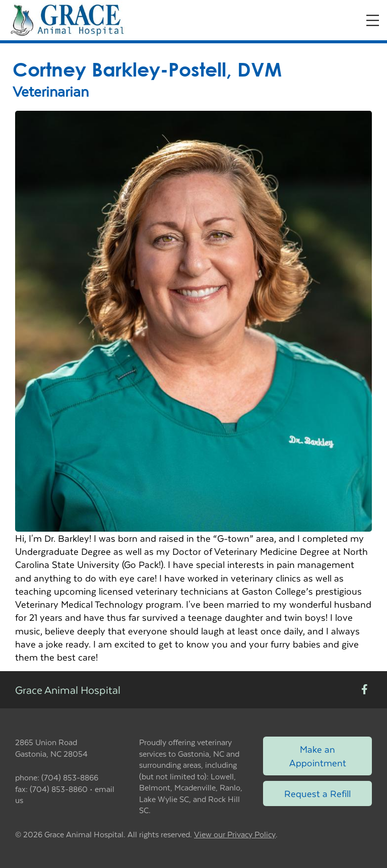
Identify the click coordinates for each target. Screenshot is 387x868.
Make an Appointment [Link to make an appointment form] (318, 755)
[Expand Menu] (373, 20)
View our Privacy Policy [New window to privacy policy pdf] (235, 835)
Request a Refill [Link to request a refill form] (317, 793)
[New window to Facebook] (365, 690)
